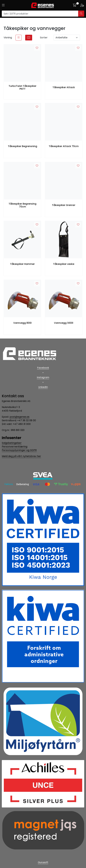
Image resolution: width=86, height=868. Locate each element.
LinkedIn (43, 387)
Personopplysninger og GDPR (19, 450)
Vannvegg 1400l (64, 323)
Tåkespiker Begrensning (22, 146)
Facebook (43, 368)
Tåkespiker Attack (64, 87)
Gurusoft (43, 862)
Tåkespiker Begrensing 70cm (22, 205)
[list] (19, 38)
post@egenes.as (20, 417)
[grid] (29, 38)
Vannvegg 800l (22, 323)
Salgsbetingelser (12, 443)
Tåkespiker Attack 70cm (64, 146)
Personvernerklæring (15, 447)
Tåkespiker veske (64, 264)
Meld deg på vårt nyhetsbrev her (21, 456)
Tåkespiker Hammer (22, 264)
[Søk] (40, 14)
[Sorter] (67, 38)
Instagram (43, 377)
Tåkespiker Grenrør (64, 205)
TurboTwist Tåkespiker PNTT (22, 87)
